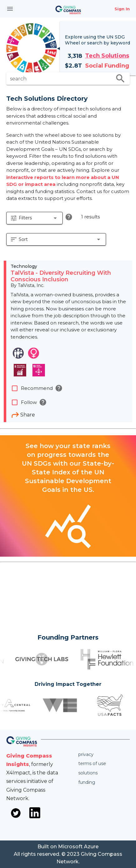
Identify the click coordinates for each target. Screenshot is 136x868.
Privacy (86, 754)
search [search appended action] (120, 79)
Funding (87, 782)
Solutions (88, 773)
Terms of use (92, 763)
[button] (34, 218)
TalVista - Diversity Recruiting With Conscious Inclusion (61, 276)
